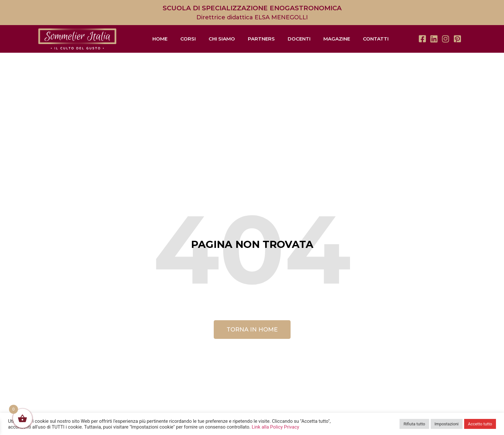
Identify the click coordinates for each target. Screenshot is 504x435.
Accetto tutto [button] (480, 424)
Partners (261, 39)
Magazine (337, 39)
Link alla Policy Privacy (275, 427)
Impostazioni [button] (447, 424)
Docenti (299, 39)
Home (160, 39)
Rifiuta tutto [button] (414, 424)
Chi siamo (222, 39)
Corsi (188, 39)
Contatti (376, 39)
